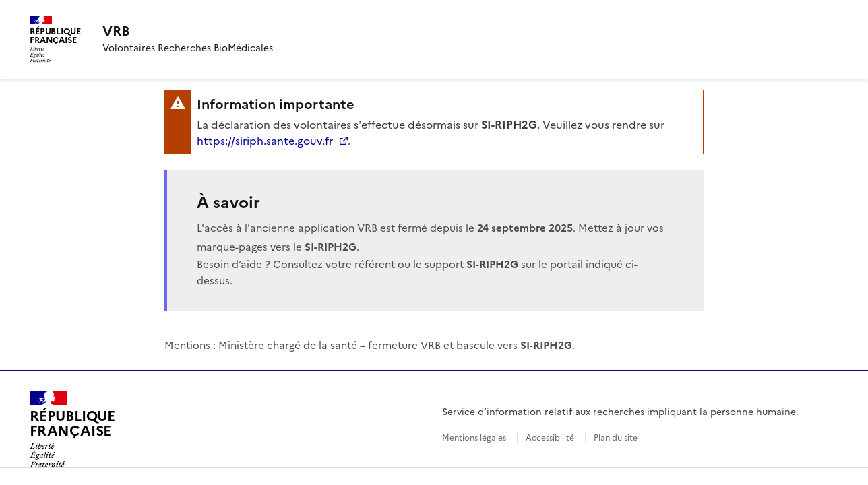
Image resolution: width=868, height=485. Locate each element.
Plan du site (616, 438)
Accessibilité (550, 438)
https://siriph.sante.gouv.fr (265, 141)
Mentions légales (474, 438)
